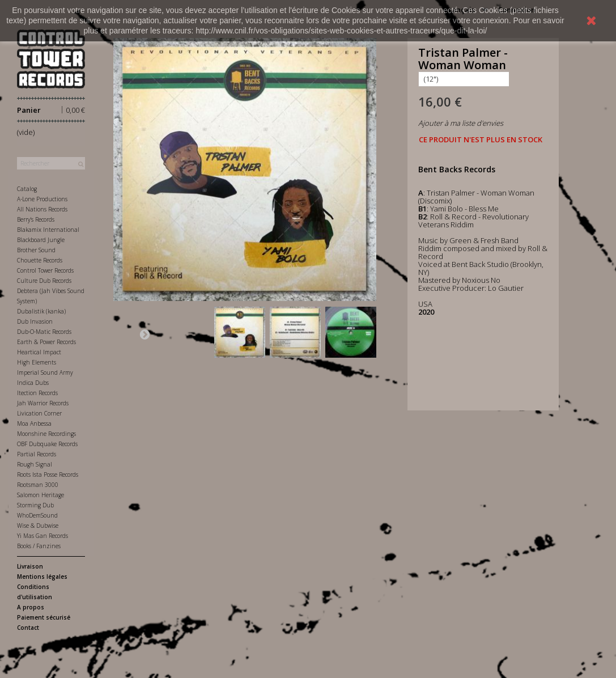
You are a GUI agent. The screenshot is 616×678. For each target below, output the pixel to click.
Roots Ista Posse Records (48, 474)
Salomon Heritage (41, 495)
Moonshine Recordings (46, 434)
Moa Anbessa (34, 423)
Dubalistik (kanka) (41, 311)
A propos (31, 607)
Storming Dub (35, 505)
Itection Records (37, 393)
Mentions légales (42, 577)
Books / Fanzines (39, 546)
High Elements (37, 362)
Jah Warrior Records (43, 403)
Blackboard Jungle (41, 240)
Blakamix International (48, 230)
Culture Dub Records (44, 281)
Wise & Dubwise (38, 526)
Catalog (27, 189)
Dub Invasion (35, 321)
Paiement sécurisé (44, 617)
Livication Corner (39, 413)
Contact (28, 628)
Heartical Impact (39, 352)
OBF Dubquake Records (47, 444)
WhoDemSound (37, 515)
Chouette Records (40, 260)
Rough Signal (35, 464)
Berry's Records (36, 219)
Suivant (145, 334)
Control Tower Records (45, 270)
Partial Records (37, 454)
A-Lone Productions (42, 199)
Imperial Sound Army (45, 372)
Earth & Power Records (46, 342)
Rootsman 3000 (38, 485)
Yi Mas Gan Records (43, 536)
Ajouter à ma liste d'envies (461, 123)
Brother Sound (36, 250)
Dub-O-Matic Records (44, 332)
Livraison (30, 566)
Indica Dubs (33, 383)
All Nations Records (42, 209)
